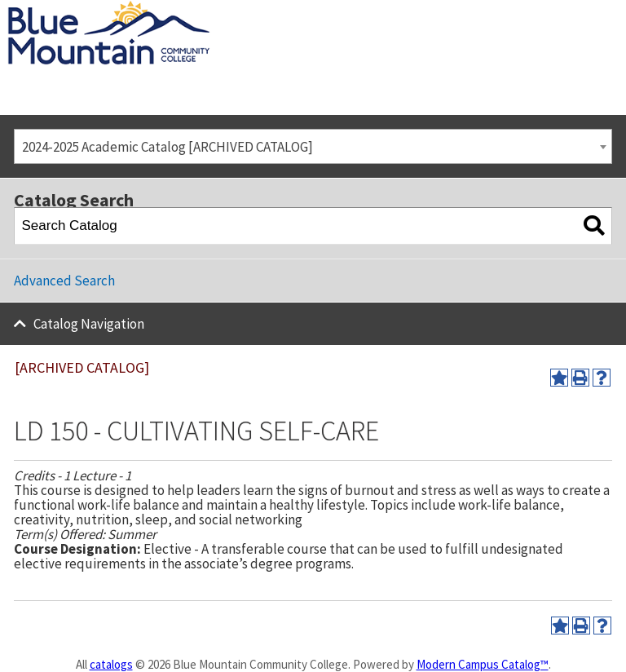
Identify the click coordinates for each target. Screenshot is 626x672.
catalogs (111, 664)
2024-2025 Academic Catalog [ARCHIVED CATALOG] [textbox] (168, 147)
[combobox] (313, 146)
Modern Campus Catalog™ (483, 664)
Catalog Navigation (89, 324)
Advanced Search (64, 281)
